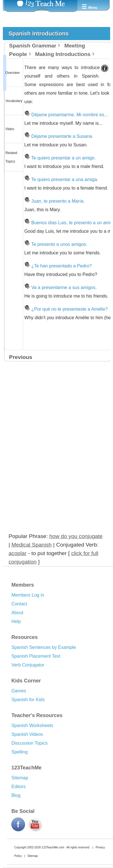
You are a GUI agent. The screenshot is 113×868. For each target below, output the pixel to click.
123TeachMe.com (53, 847)
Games (19, 691)
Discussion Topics (30, 743)
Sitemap (20, 778)
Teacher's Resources (37, 715)
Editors (19, 787)
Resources (25, 637)
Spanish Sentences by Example (44, 647)
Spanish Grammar (33, 46)
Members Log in (28, 595)
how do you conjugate (76, 536)
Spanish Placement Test (36, 656)
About (17, 613)
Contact (19, 604)
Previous (21, 357)
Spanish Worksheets (32, 725)
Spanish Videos (27, 734)
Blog (16, 795)
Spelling (20, 752)
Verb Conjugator (28, 665)
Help (16, 621)
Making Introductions (63, 54)
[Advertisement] (49, 424)
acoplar (18, 553)
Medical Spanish (32, 545)
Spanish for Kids (28, 700)
